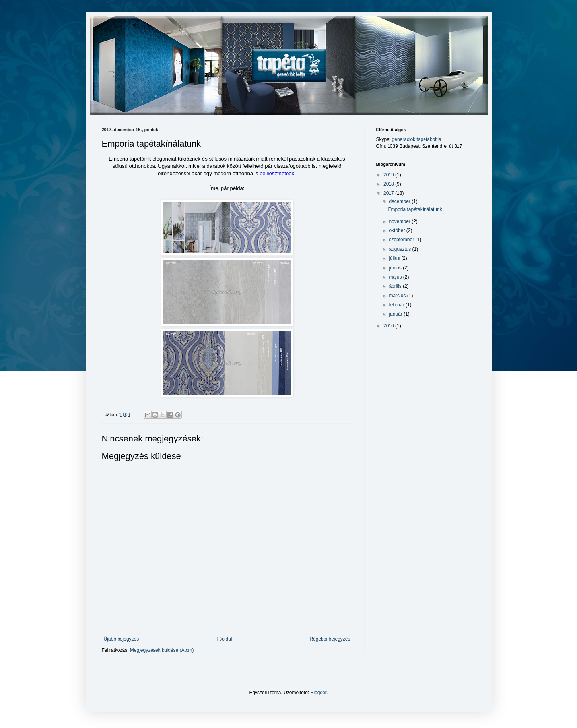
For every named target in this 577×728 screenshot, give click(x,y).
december (400, 201)
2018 (389, 184)
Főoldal (224, 639)
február (397, 305)
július (395, 258)
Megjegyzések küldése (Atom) (162, 650)
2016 (389, 326)
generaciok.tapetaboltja (417, 139)
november (400, 221)
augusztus (400, 249)
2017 (389, 193)
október (397, 230)
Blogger (319, 693)
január (396, 314)
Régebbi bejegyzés (330, 639)
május (396, 277)
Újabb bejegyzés (121, 639)
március (398, 296)
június (396, 268)
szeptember (402, 240)
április (396, 286)
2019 (389, 175)
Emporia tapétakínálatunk (415, 209)
